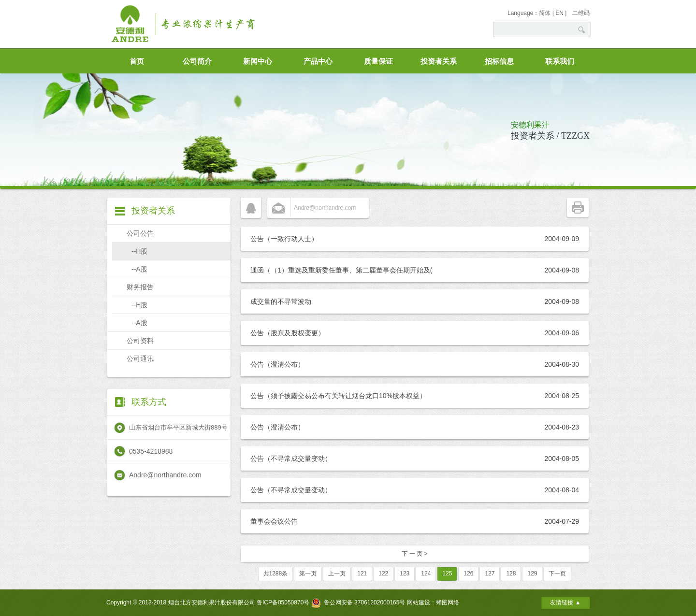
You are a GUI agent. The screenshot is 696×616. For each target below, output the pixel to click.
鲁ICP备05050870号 (283, 602)
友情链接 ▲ (565, 602)
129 (532, 573)
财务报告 (140, 287)
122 (383, 573)
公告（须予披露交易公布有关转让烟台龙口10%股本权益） (338, 396)
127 (490, 573)
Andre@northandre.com (325, 208)
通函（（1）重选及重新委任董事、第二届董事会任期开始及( (341, 270)
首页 (137, 61)
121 (362, 573)
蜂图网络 (448, 602)
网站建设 (419, 602)
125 (447, 573)
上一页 (337, 573)
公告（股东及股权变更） (288, 333)
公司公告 (140, 233)
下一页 (557, 573)
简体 (545, 13)
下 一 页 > (414, 554)
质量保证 (378, 61)
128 (511, 573)
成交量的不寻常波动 (281, 301)
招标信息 (499, 61)
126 (468, 573)
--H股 (139, 251)
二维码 (581, 13)
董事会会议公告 (274, 521)
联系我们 (560, 61)
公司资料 (140, 341)
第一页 (308, 573)
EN (559, 13)
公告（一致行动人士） (284, 239)
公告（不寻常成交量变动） (291, 458)
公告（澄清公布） (277, 364)
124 (426, 573)
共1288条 (276, 573)
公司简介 (197, 61)
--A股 (139, 269)
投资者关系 (439, 61)
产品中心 (318, 61)
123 (405, 573)
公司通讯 (140, 358)
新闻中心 (258, 61)
